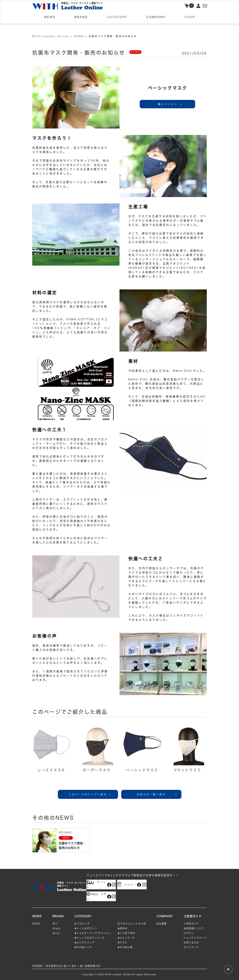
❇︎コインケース (126, 938)
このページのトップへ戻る (90, 794)
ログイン (189, 933)
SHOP (190, 22)
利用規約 (37, 966)
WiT (55, 924)
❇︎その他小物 (125, 947)
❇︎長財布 (123, 928)
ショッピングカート (195, 938)
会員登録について (194, 928)
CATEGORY (117, 22)
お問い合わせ (191, 943)
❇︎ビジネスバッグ (84, 943)
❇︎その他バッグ (83, 947)
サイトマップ (191, 947)
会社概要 (162, 924)
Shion (56, 933)
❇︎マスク (123, 943)
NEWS (36, 924)
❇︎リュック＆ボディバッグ (89, 938)
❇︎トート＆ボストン (86, 928)
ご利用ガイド (191, 924)
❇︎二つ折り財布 (126, 933)
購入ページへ (170, 104)
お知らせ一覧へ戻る (157, 794)
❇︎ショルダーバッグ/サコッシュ (93, 933)
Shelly (57, 928)
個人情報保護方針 (90, 966)
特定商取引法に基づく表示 (61, 966)
